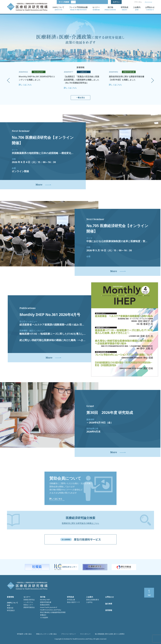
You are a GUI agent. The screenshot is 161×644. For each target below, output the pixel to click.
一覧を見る (80, 98)
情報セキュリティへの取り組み (46, 634)
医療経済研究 (45, 605)
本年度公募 (71, 600)
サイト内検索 (101, 2)
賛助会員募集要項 (93, 600)
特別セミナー (28, 605)
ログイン (116, 2)
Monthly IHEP (45, 600)
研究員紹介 (11, 611)
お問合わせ (110, 597)
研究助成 (70, 597)
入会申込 (89, 602)
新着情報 (10, 597)
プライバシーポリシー (68, 634)
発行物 (43, 597)
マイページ (148, 2)
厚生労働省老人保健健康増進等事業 (53, 613)
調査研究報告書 (46, 602)
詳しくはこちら (25, 85)
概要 (9, 605)
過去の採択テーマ (73, 602)
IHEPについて (12, 603)
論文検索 (109, 604)
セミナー (27, 597)
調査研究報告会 (29, 607)
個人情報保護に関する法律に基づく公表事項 (110, 634)
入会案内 (90, 597)
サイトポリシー (85, 634)
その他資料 (44, 618)
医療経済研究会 (29, 600)
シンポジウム (28, 602)
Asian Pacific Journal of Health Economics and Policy (50, 609)
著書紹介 (43, 615)
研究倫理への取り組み (24, 634)
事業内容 (10, 608)
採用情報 (109, 610)
